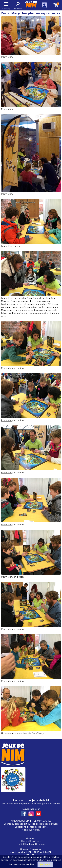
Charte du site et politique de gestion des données (31, 824)
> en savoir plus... (31, 830)
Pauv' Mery (7, 57)
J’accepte (45, 864)
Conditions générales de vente (31, 827)
